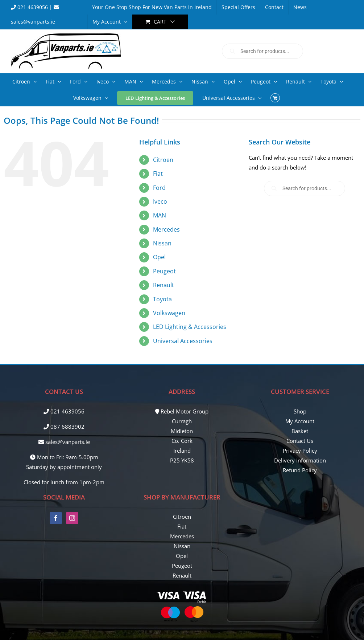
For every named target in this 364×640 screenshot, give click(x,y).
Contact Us (300, 441)
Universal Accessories (183, 341)
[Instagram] (72, 518)
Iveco (160, 201)
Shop (300, 411)
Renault (164, 285)
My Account (300, 421)
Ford (159, 188)
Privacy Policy (300, 451)
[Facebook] (56, 518)
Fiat (158, 174)
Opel (159, 257)
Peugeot (164, 271)
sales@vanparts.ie (64, 442)
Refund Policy (300, 470)
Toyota (162, 299)
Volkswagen (169, 313)
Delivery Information (300, 460)
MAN (160, 215)
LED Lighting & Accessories (190, 327)
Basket (300, 431)
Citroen (163, 160)
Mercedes (166, 229)
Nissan (162, 243)
